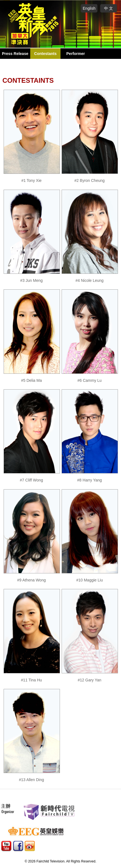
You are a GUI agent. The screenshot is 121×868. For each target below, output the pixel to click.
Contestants (45, 54)
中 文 (109, 8)
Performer (76, 54)
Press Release (15, 54)
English (89, 8)
